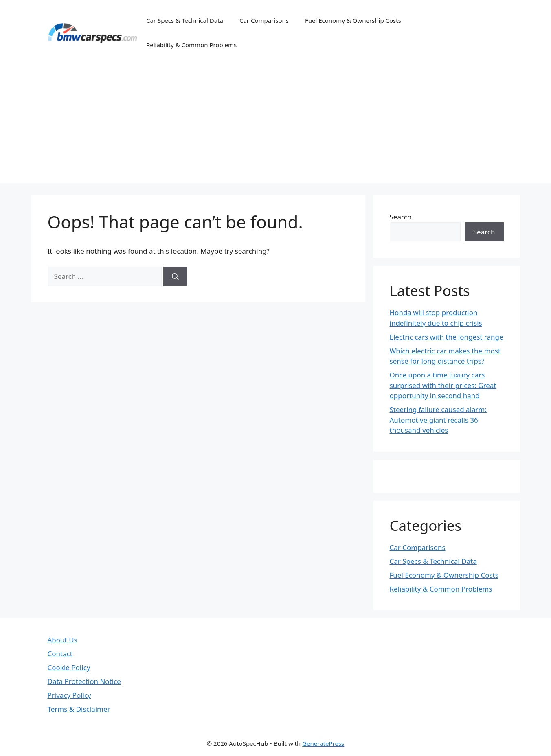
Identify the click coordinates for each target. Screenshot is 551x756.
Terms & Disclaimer (79, 709)
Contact (60, 654)
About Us (63, 640)
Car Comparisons (264, 20)
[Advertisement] (276, 126)
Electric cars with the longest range (447, 337)
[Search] (175, 276)
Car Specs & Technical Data (185, 20)
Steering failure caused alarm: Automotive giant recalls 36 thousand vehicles (438, 420)
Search (401, 217)
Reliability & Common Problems (191, 45)
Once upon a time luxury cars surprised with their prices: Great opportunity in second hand (443, 385)
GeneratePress (323, 743)
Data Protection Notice (84, 681)
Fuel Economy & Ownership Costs (353, 20)
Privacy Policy (69, 695)
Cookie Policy (69, 667)
